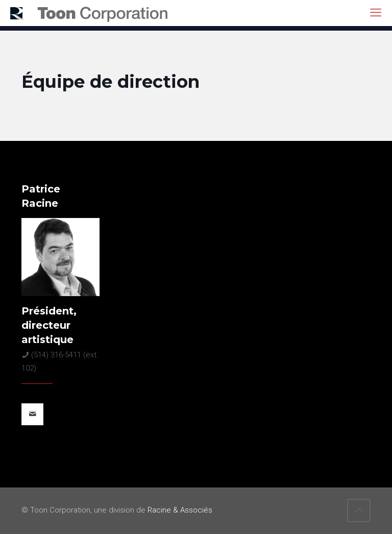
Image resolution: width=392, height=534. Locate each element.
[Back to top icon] (359, 511)
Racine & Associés (180, 510)
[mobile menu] (376, 13)
